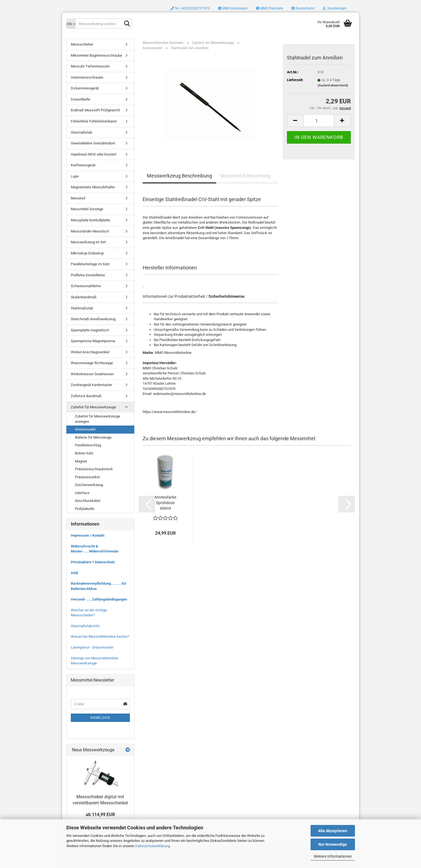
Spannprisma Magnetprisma (93, 341)
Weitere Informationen (333, 856)
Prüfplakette (85, 509)
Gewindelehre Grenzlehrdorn (93, 143)
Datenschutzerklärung (152, 846)
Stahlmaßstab (82, 308)
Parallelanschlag (88, 445)
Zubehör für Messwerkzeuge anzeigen (98, 419)
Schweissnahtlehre (86, 286)
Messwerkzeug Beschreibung (179, 176)
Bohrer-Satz (84, 453)
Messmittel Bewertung (245, 176)
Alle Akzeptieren (333, 831)
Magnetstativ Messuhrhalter (93, 187)
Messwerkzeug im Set (88, 242)
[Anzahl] (319, 121)
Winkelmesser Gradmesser (92, 374)
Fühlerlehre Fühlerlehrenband (94, 121)
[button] (303, 8)
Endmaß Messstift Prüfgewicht (95, 110)
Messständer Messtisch (90, 231)
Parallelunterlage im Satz (90, 264)
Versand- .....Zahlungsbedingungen (99, 599)
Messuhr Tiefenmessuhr (90, 66)
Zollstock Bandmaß (86, 396)
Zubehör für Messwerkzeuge (93, 407)
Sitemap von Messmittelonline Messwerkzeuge (94, 661)
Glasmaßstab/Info (85, 626)
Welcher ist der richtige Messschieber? (89, 613)
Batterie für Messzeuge (93, 437)
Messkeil (78, 198)
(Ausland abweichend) (333, 85)
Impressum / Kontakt (88, 535)
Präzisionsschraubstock (94, 469)
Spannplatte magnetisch (90, 330)
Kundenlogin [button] (335, 8)
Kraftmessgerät (83, 165)
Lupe (75, 176)
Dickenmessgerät (85, 88)
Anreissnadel (85, 429)
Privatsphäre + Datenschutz (93, 562)
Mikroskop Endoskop (87, 253)
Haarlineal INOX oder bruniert (94, 154)
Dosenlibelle (80, 99)
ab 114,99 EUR (100, 815)
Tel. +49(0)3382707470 (190, 8)
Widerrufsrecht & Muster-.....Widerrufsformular (95, 549)
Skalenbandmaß (84, 297)
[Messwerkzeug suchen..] (71, 24)
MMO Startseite (270, 8)
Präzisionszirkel (87, 477)
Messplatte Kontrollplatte (90, 220)
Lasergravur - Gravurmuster (92, 647)
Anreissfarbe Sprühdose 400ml (165, 503)
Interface (82, 493)
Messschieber (82, 44)
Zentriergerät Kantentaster (91, 385)
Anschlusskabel (88, 501)
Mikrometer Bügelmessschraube (96, 55)
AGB (74, 573)
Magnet (81, 461)
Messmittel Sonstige (87, 209)
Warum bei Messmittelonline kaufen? (100, 636)
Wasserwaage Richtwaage (92, 363)
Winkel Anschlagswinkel (90, 352)
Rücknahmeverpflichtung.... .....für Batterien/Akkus (99, 586)
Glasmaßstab (81, 132)
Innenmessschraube (87, 77)
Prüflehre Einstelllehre (88, 275)
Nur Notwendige (333, 844)
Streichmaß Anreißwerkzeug (93, 319)
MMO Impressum (233, 8)
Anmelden (100, 718)
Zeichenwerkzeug (89, 485)
